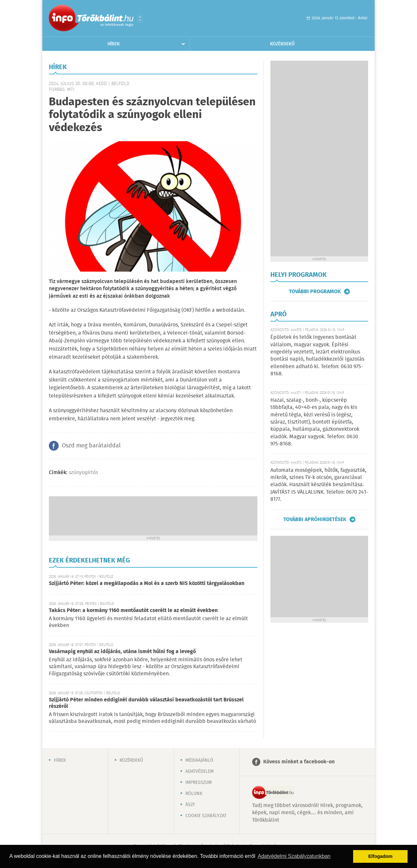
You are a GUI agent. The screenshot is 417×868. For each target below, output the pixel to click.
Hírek (114, 44)
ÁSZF (190, 805)
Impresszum (199, 783)
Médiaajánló (199, 760)
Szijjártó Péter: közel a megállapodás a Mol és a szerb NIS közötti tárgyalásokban (147, 584)
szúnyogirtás (83, 473)
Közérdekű (282, 44)
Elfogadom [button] (381, 856)
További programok (315, 292)
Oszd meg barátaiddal (91, 446)
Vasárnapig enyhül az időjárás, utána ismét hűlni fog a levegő (122, 652)
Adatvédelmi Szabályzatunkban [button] (294, 856)
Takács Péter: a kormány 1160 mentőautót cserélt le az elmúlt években (133, 611)
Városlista (140, 19)
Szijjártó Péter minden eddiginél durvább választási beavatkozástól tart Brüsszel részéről (146, 703)
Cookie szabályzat (206, 816)
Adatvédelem (200, 771)
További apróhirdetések (315, 519)
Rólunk (194, 794)
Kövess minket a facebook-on (299, 762)
